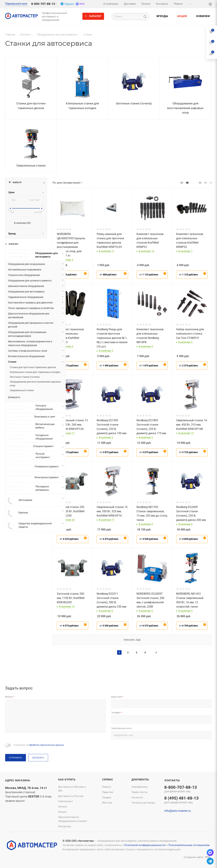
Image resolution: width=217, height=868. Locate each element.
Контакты (172, 780)
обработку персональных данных (46, 745)
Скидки (107, 797)
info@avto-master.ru (178, 811)
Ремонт (107, 787)
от (68, 275)
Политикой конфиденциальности (145, 845)
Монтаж (107, 803)
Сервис (108, 780)
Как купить (67, 780)
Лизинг (63, 812)
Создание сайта (193, 857)
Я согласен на (39, 745)
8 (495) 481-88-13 (181, 800)
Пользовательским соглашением (189, 845)
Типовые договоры (143, 803)
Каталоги (137, 797)
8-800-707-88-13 (43, 4)
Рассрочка (65, 826)
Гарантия (108, 792)
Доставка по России (71, 796)
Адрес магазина (18, 780)
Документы (140, 780)
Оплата (63, 807)
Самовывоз (65, 801)
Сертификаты (140, 787)
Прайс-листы (139, 792)
